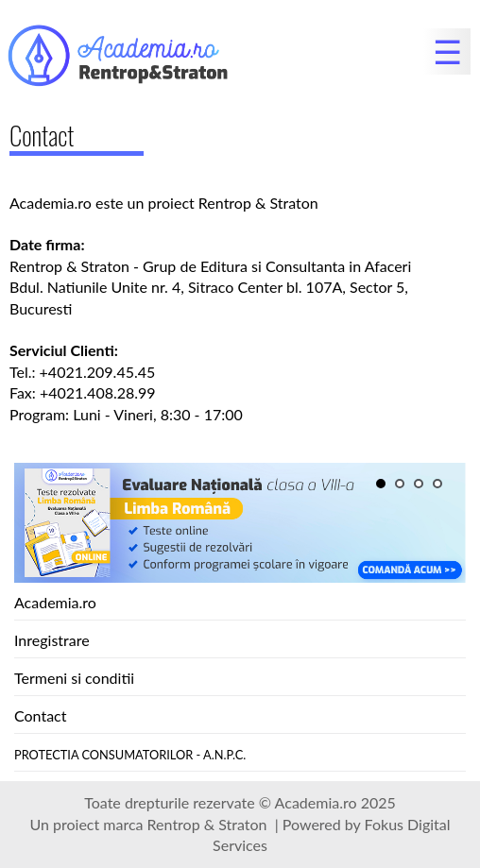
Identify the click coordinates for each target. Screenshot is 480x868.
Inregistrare (52, 640)
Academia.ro (55, 602)
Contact (40, 715)
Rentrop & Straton (207, 824)
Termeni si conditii (74, 678)
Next (24, 553)
